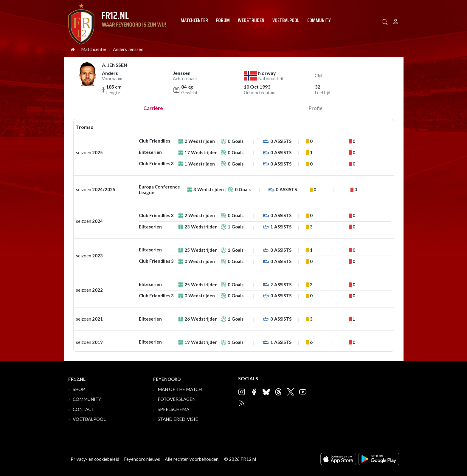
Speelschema (173, 409)
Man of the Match (180, 389)
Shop (79, 389)
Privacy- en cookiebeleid (95, 459)
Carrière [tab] (153, 108)
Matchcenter (194, 20)
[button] (385, 21)
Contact (83, 409)
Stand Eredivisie (178, 419)
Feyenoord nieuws (142, 459)
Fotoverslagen (177, 399)
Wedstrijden (251, 20)
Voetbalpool (286, 20)
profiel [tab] (316, 108)
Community (319, 20)
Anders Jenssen (128, 49)
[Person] (396, 21)
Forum (223, 20)
